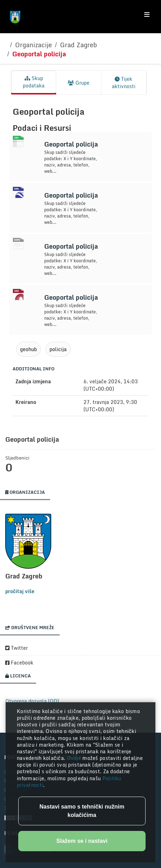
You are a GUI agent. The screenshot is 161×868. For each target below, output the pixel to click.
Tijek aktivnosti (124, 83)
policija (58, 349)
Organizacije (33, 45)
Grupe (79, 83)
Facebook (19, 663)
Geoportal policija (39, 54)
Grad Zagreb (79, 45)
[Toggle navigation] (147, 15)
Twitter (16, 648)
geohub (28, 349)
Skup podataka (34, 82)
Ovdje (75, 758)
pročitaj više (20, 591)
